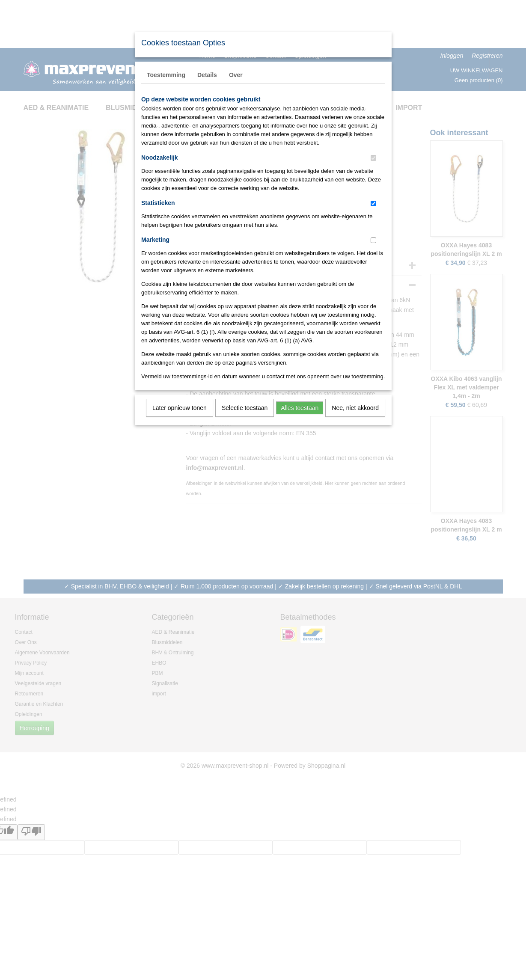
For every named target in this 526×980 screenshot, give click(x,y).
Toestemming (166, 75)
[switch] (373, 158)
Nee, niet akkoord (355, 408)
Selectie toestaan (245, 408)
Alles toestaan (300, 408)
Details (207, 75)
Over (236, 75)
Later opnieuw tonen (180, 408)
